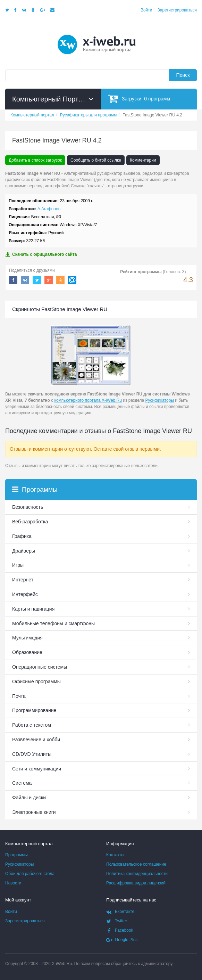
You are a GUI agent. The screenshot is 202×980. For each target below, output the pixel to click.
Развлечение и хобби (36, 740)
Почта (19, 696)
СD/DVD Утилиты (32, 754)
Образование (27, 652)
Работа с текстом (32, 725)
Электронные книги (34, 812)
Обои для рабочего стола (30, 874)
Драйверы (24, 551)
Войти (146, 10)
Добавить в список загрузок (35, 160)
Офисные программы (36, 681)
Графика (22, 536)
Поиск (183, 75)
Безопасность (28, 507)
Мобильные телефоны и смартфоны (53, 623)
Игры (18, 565)
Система (22, 783)
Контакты (115, 855)
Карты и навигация (33, 609)
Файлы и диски (29, 798)
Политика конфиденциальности (137, 874)
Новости (13, 883)
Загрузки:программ (139, 99)
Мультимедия (27, 638)
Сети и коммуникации (37, 769)
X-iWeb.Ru (62, 964)
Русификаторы (160, 400)
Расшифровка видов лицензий (136, 883)
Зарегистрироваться (177, 10)
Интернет (23, 580)
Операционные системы (40, 667)
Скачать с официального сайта (41, 255)
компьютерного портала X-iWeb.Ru (88, 400)
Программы (16, 855)
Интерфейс (25, 594)
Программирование (34, 710)
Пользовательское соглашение (136, 864)
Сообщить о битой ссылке (96, 160)
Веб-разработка (30, 522)
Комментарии (143, 160)
